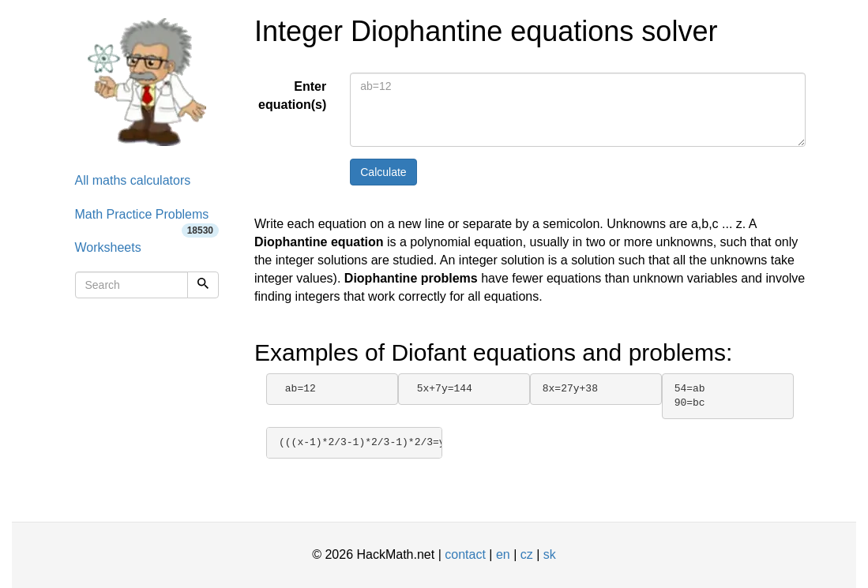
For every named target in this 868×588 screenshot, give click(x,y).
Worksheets (108, 247)
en (503, 554)
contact (465, 554)
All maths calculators (133, 180)
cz (527, 554)
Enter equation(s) (292, 96)
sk (550, 554)
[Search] (203, 285)
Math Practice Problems (147, 220)
